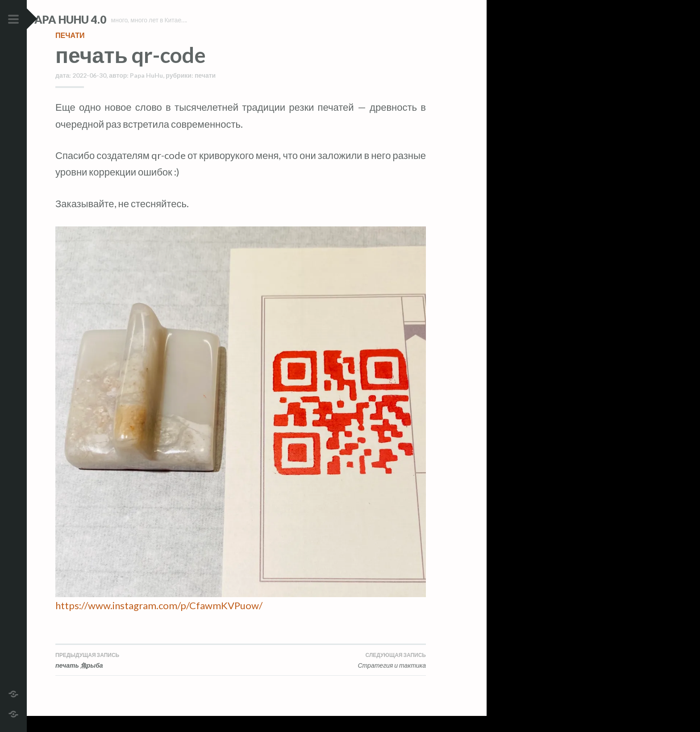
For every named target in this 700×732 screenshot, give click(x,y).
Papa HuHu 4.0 (94, 19)
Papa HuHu (146, 91)
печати (70, 51)
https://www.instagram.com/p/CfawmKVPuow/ (159, 621)
